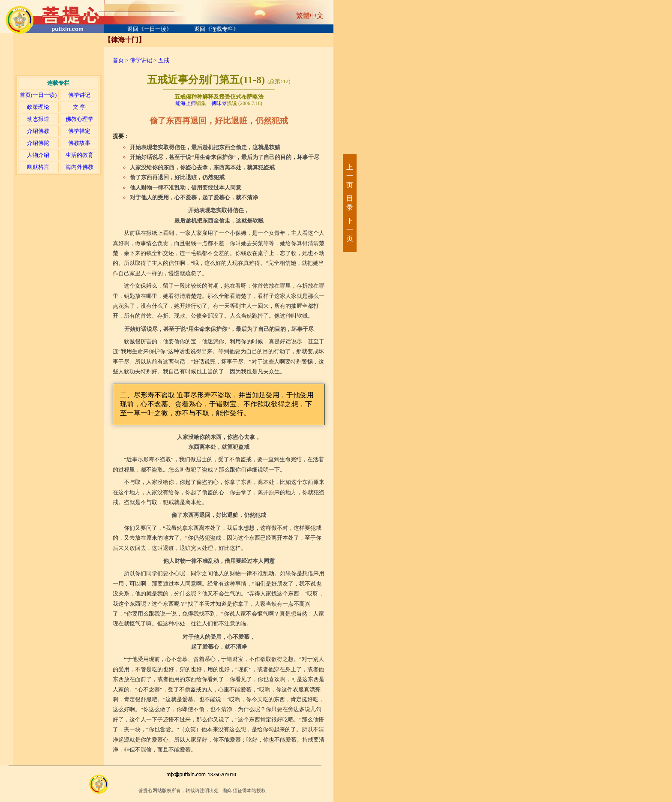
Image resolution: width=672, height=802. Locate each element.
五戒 (164, 60)
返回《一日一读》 (150, 29)
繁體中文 (310, 16)
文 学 (79, 107)
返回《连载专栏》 (216, 29)
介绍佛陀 (38, 143)
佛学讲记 (79, 95)
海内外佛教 (79, 167)
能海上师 (186, 103)
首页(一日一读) (38, 95)
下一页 (349, 230)
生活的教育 (79, 155)
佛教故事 (79, 143)
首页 (118, 60)
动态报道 (38, 119)
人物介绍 (38, 155)
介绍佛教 (38, 131)
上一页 (349, 176)
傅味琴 (219, 103)
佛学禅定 (79, 131)
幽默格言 (38, 167)
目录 (349, 203)
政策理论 (38, 107)
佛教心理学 (79, 119)
